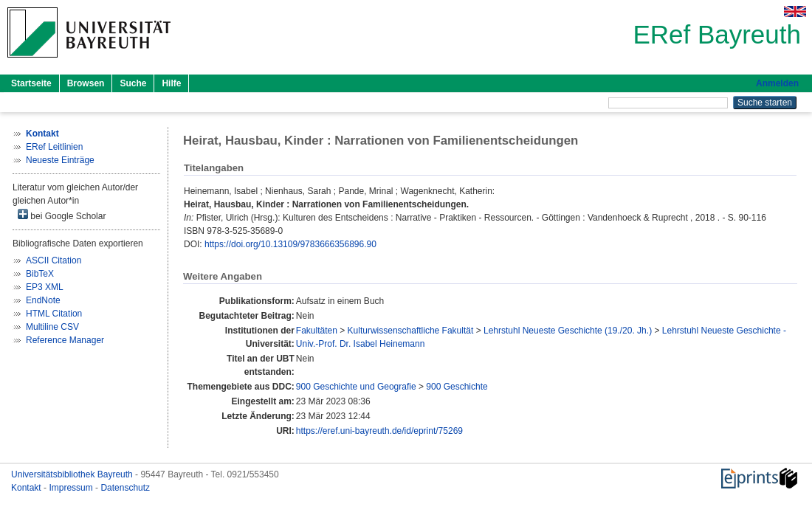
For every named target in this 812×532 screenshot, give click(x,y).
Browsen (86, 83)
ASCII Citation (54, 260)
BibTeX (40, 274)
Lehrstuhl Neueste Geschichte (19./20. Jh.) (568, 331)
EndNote (43, 300)
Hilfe (171, 83)
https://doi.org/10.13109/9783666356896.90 (290, 244)
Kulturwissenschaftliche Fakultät (411, 331)
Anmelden (777, 83)
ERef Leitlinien (54, 147)
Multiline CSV (52, 327)
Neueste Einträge (60, 160)
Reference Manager (65, 340)
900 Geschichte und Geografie (356, 387)
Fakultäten (317, 331)
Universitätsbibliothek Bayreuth (73, 474)
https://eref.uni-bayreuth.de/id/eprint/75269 (379, 431)
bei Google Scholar (62, 215)
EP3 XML (45, 287)
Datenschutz (125, 488)
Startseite (31, 83)
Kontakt (27, 488)
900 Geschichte (457, 387)
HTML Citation (54, 314)
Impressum (72, 488)
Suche (133, 83)
